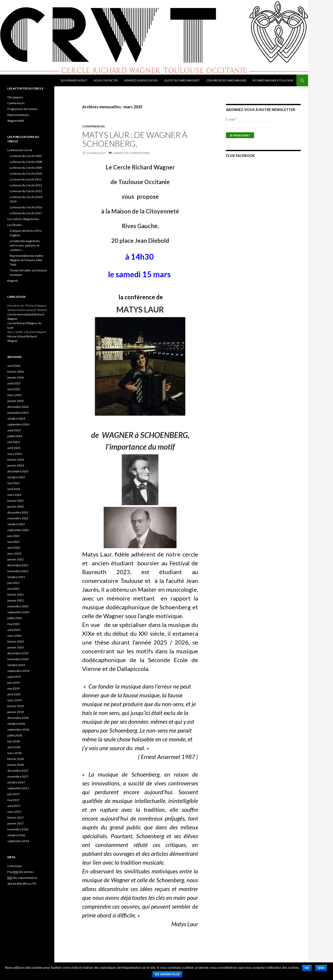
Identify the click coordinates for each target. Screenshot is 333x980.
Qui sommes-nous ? (74, 80)
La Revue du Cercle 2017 (26, 213)
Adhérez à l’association (141, 80)
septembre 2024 (18, 424)
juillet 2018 (15, 735)
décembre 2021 (18, 565)
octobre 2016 (16, 835)
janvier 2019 (16, 712)
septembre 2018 (18, 729)
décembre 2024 (18, 407)
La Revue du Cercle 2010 (26, 173)
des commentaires (22, 878)
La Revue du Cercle (20, 150)
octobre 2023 (16, 477)
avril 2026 (14, 366)
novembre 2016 (18, 829)
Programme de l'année (22, 109)
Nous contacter (106, 80)
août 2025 (14, 383)
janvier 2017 (16, 823)
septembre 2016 (18, 841)
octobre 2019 (16, 665)
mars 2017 (14, 812)
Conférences (93, 126)
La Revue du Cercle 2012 (26, 185)
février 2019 (16, 706)
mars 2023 (14, 495)
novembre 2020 (18, 606)
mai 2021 (13, 589)
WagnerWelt (16, 121)
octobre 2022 (16, 524)
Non (321, 968)
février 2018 (16, 759)
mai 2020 (13, 624)
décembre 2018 (18, 718)
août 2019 (14, 677)
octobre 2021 (16, 577)
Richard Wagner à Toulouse (273, 80)
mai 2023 (13, 483)
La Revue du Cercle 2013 (26, 191)
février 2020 (16, 641)
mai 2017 (13, 800)
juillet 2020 (15, 618)
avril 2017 (14, 806)
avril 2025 (14, 389)
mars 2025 (14, 395)
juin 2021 (13, 583)
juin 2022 (13, 536)
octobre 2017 (16, 782)
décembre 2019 (18, 653)
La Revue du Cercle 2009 (26, 168)
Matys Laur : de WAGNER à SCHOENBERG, (135, 139)
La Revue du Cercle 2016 (26, 207)
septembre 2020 (18, 612)
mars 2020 (14, 636)
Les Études (15, 225)
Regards (13, 281)
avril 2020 (14, 630)
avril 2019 (14, 694)
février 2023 (16, 501)
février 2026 (16, 372)
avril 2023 (14, 489)
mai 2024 (13, 442)
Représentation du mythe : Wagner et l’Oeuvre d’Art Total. (27, 260)
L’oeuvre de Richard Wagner (226, 80)
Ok (307, 968)
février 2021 (16, 595)
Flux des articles (21, 872)
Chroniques (15, 97)
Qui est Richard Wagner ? (182, 80)
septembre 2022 (18, 530)
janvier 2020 (16, 647)
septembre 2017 (18, 788)
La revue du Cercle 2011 (26, 179)
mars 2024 (14, 454)
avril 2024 (14, 448)
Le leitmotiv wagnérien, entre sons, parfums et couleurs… (25, 245)
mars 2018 (14, 753)
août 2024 (14, 430)
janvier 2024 (16, 465)
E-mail (231, 119)
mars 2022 (14, 553)
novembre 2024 (18, 413)
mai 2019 (13, 688)
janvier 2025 (16, 401)
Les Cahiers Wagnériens (23, 219)
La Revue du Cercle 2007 (26, 156)
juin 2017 (13, 794)
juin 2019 (13, 683)
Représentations (18, 115)
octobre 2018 (16, 724)
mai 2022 (13, 542)
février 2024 (16, 460)
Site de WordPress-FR (22, 884)
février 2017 (16, 818)
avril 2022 (14, 548)
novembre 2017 (18, 776)
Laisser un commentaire (131, 153)
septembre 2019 (18, 671)
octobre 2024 (16, 418)
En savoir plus (167, 974)
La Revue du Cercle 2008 (26, 162)
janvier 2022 (16, 559)
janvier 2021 (16, 600)
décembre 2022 (18, 512)
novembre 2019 (18, 659)
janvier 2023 (16, 507)
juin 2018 (13, 741)
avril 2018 (14, 747)
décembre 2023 (18, 471)
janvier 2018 (16, 765)
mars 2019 (14, 700)
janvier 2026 (16, 377)
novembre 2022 (18, 518)
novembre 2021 (18, 571)
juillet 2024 (15, 436)
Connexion (15, 866)
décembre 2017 (18, 771)
